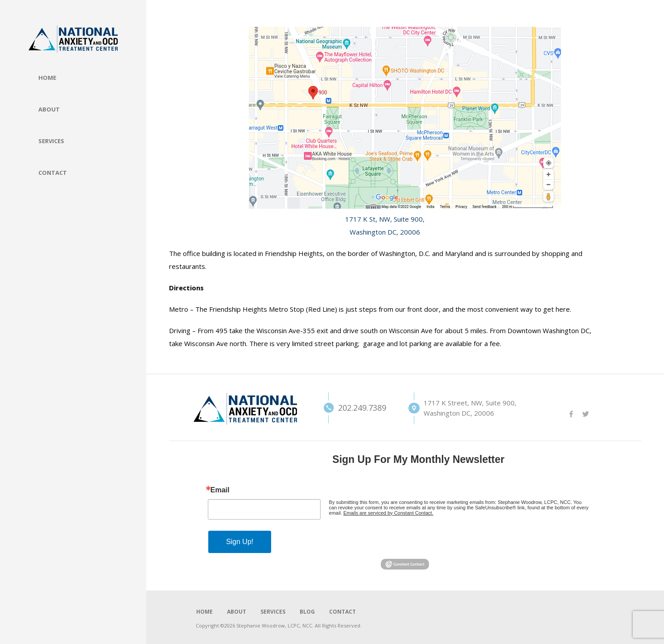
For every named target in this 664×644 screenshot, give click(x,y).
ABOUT (237, 612)
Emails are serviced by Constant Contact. (388, 513)
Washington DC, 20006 (385, 232)
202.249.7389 (348, 408)
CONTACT (342, 612)
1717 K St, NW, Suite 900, (385, 219)
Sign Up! (240, 542)
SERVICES (273, 612)
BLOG (307, 612)
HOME (204, 612)
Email (220, 490)
